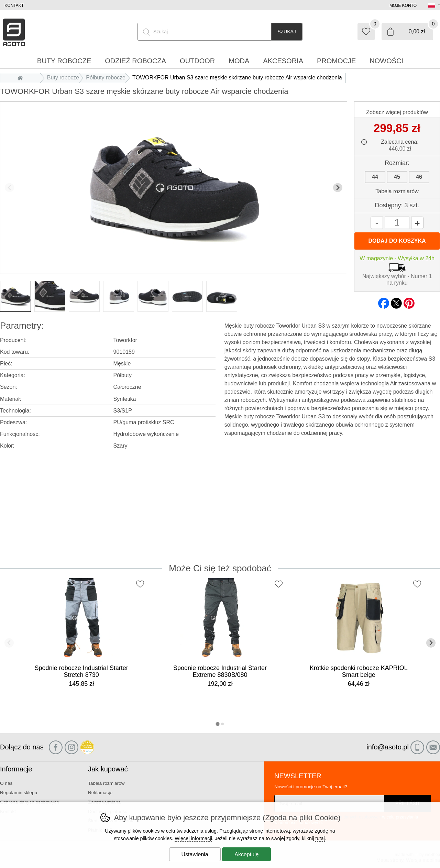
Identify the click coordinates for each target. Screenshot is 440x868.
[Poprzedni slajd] (9, 188)
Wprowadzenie (22, 78)
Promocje (336, 61)
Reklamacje (100, 793)
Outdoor (197, 61)
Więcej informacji (193, 838)
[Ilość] (397, 223)
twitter (396, 301)
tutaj (320, 838)
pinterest (409, 301)
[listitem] (15, 296)
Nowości (386, 61)
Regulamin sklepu (19, 793)
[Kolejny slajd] (338, 188)
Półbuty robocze (106, 78)
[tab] (217, 724)
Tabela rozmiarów (397, 191)
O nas (6, 783)
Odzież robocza (135, 61)
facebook (384, 301)
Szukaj (287, 32)
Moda (239, 61)
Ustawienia (195, 854)
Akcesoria (283, 61)
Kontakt (14, 6)
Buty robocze (63, 78)
